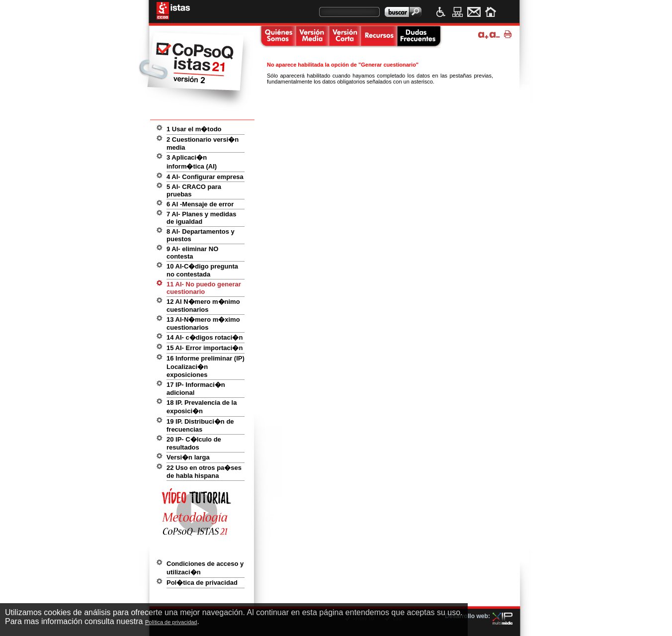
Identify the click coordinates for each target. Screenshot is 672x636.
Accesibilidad (441, 12)
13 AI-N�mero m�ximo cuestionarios (203, 323)
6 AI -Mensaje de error (200, 204)
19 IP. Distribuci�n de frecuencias (200, 425)
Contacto (474, 12)
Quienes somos (277, 37)
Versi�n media (312, 37)
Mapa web (458, 12)
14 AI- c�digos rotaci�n (205, 337)
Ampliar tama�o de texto (483, 35)
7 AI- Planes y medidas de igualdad (201, 218)
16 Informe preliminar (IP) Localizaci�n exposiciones (206, 366)
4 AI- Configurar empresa (205, 177)
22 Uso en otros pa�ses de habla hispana (204, 472)
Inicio (490, 12)
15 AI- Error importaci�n (205, 348)
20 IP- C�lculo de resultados (194, 443)
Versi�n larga (188, 457)
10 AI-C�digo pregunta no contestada (202, 270)
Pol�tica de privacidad (202, 583)
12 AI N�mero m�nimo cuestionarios (203, 306)
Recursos (379, 37)
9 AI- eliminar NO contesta (192, 253)
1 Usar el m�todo (194, 129)
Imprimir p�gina (509, 35)
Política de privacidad (171, 622)
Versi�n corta (344, 37)
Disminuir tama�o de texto (495, 35)
